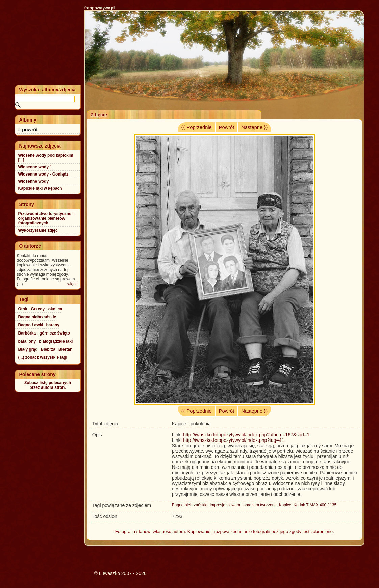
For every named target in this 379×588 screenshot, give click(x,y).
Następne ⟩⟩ (255, 127)
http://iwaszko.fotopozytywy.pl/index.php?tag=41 (234, 440)
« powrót (28, 130)
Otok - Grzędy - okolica (40, 309)
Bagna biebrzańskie (190, 505)
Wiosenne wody (34, 181)
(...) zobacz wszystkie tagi (43, 357)
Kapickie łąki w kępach (40, 188)
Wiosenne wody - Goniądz (43, 174)
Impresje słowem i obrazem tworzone (243, 505)
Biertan (65, 349)
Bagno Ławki (31, 325)
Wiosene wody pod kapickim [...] (46, 158)
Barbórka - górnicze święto (44, 333)
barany (53, 325)
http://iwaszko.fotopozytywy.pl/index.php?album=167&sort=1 (246, 435)
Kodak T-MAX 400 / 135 (315, 505)
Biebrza (48, 349)
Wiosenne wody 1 (35, 167)
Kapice (285, 505)
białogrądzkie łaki (56, 341)
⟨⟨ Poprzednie (196, 127)
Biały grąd (28, 349)
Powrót (227, 127)
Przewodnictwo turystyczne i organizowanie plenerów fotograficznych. (46, 218)
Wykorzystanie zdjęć (38, 230)
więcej (73, 284)
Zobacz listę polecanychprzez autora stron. (48, 385)
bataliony (27, 341)
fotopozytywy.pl (100, 8)
